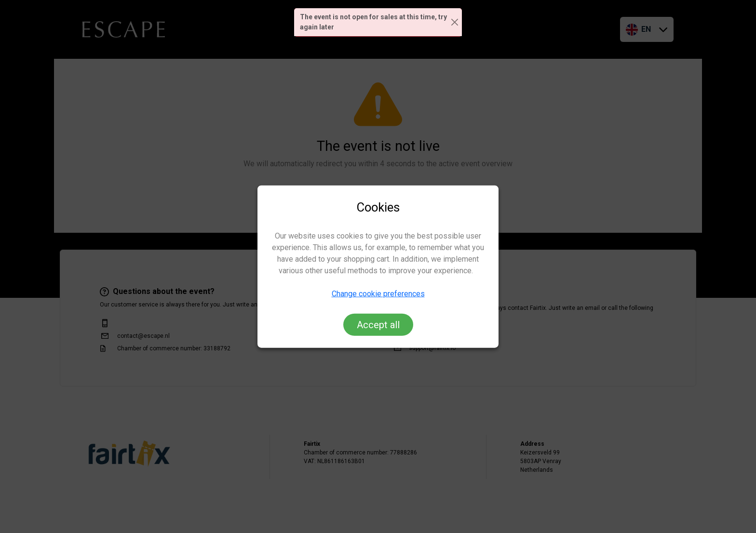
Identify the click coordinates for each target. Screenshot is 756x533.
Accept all (378, 324)
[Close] (455, 22)
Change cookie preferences (378, 293)
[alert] (378, 22)
